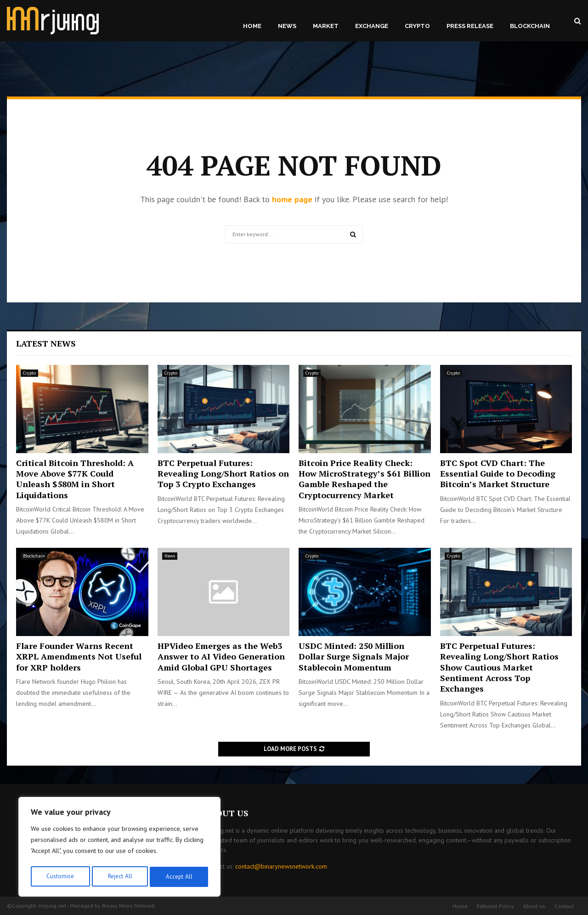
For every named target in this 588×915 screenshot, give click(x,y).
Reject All (119, 877)
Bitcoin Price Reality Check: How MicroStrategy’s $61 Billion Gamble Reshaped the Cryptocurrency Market (365, 479)
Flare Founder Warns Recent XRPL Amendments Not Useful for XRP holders (79, 656)
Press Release (470, 26)
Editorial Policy (495, 906)
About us (534, 906)
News (287, 26)
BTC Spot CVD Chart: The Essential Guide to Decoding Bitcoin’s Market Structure (498, 474)
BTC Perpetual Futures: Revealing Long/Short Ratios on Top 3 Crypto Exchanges (223, 474)
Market (326, 26)
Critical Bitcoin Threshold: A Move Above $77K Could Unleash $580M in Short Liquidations (75, 479)
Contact (564, 906)
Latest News (46, 343)
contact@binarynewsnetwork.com (281, 866)
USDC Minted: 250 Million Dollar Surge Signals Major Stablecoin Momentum (354, 656)
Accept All (180, 877)
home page (292, 199)
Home (252, 26)
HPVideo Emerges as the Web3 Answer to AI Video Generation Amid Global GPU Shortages (221, 656)
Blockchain (530, 26)
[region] (119, 848)
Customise (59, 877)
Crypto (417, 26)
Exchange (372, 26)
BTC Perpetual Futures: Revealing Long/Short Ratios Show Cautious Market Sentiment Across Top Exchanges (499, 667)
